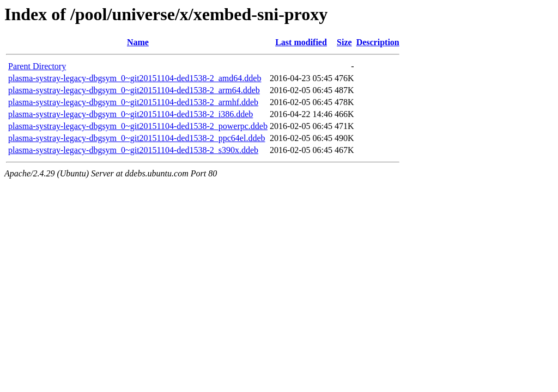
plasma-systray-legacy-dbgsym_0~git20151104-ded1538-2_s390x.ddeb (133, 150)
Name (138, 42)
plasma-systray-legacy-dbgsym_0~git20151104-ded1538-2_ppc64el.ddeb (137, 138)
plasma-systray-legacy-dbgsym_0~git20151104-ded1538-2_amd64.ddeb (135, 78)
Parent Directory (37, 66)
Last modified (301, 42)
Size (344, 42)
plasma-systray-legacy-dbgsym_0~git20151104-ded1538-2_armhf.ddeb (133, 102)
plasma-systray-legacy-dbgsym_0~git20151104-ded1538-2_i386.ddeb (131, 114)
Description (378, 42)
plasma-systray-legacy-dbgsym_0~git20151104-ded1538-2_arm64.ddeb (134, 90)
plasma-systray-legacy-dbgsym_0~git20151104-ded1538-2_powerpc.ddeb (138, 126)
